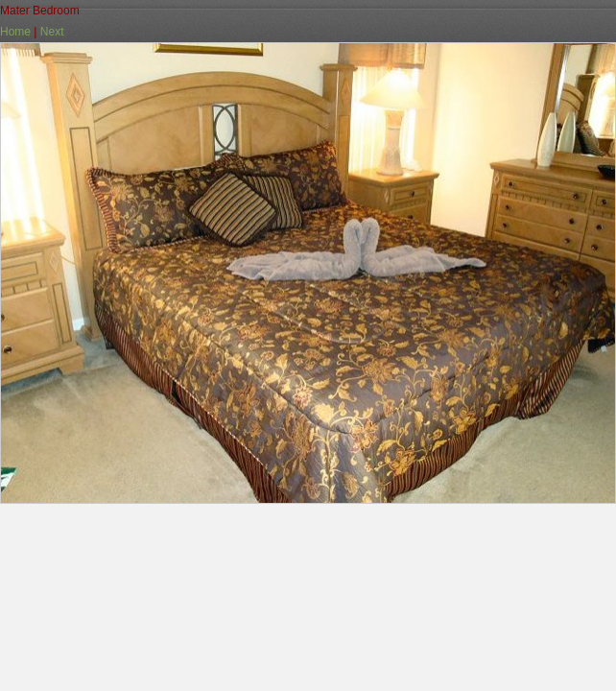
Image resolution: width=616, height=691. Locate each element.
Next (52, 32)
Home (15, 32)
